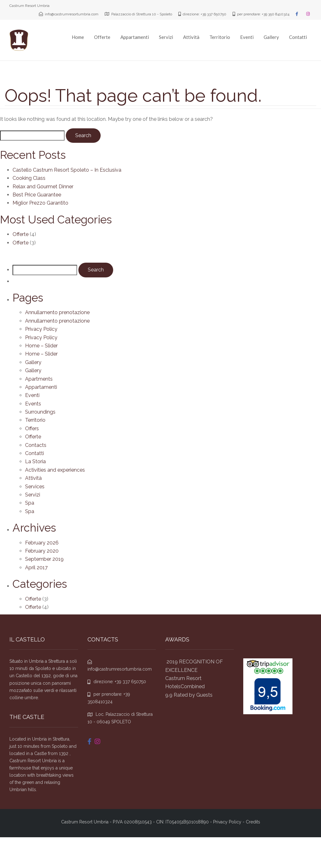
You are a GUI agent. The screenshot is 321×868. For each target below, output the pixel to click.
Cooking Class (29, 178)
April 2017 (36, 568)
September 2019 (44, 559)
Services (35, 487)
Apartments (39, 379)
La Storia (35, 461)
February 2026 (42, 543)
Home (78, 37)
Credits (253, 822)
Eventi (247, 37)
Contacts (36, 445)
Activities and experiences (55, 470)
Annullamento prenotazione (57, 312)
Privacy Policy (41, 329)
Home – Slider (41, 346)
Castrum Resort (183, 678)
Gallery (271, 37)
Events (33, 404)
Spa (30, 503)
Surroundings (40, 412)
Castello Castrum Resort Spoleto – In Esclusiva (67, 170)
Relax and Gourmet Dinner (43, 187)
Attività (191, 37)
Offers (32, 429)
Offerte (102, 37)
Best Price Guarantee (37, 195)
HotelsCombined (185, 686)
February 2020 (42, 551)
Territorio (220, 37)
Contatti (298, 37)
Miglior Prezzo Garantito (40, 203)
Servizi (166, 37)
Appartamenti (135, 37)
